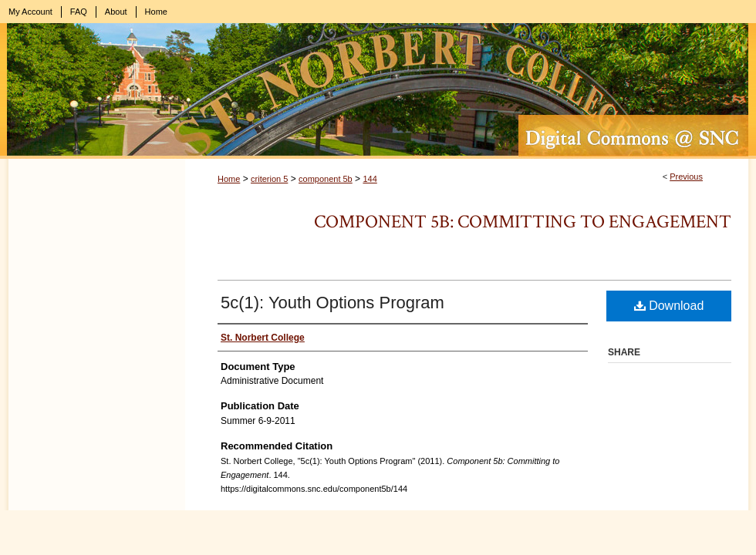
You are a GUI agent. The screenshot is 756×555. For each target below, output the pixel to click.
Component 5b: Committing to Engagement (523, 222)
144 (370, 179)
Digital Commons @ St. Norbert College (378, 91)
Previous (686, 177)
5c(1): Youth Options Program (332, 303)
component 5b (326, 179)
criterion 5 (269, 179)
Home (229, 179)
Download (669, 306)
